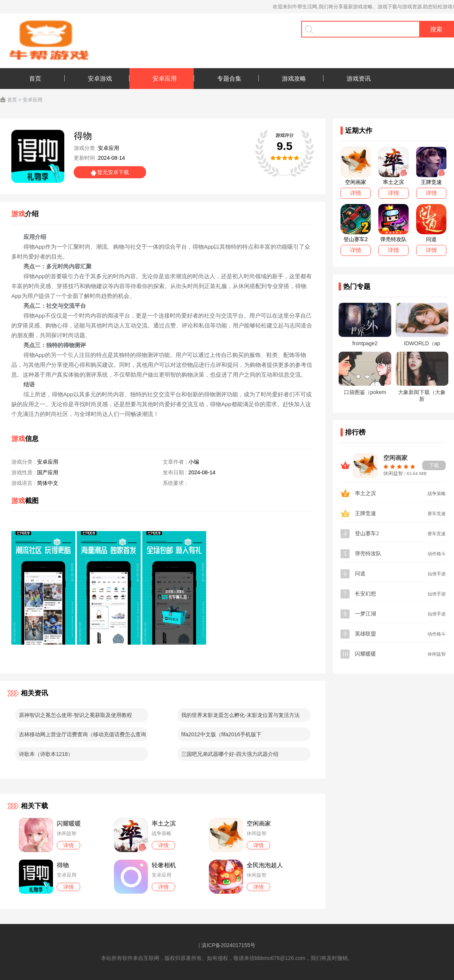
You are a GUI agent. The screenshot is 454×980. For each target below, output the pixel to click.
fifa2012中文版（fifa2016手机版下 (221, 734)
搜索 (436, 29)
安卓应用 (33, 100)
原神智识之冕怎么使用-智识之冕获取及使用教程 (75, 715)
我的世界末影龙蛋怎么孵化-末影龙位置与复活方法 (240, 715)
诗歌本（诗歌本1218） (46, 754)
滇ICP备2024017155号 (228, 945)
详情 (68, 845)
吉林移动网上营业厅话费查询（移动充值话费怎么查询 (82, 734)
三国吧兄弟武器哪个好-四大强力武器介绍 (230, 754)
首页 (12, 100)
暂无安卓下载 (113, 172)
